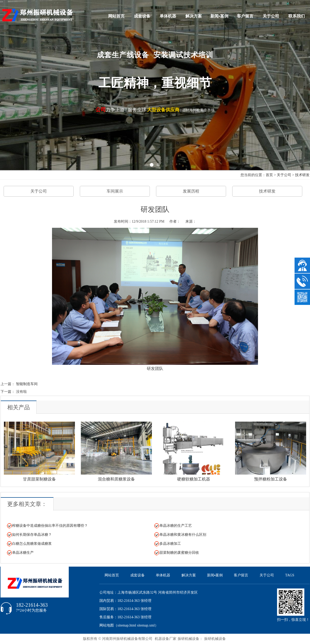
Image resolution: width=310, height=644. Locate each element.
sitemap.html (127, 625)
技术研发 (302, 175)
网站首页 (116, 16)
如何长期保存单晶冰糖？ (32, 535)
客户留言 (245, 16)
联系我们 (297, 16)
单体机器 (168, 16)
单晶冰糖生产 (23, 553)
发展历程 (191, 191)
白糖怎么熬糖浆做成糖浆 (32, 544)
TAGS (290, 575)
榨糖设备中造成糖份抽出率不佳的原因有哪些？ (50, 526)
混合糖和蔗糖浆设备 (116, 479)
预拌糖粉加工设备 (271, 479)
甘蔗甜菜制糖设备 (39, 479)
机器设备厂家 (166, 639)
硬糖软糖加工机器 (194, 479)
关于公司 (271, 16)
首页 (269, 175)
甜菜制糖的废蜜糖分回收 (179, 553)
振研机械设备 (215, 639)
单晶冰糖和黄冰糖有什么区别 (183, 535)
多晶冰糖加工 (170, 544)
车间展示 (115, 191)
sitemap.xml (146, 625)
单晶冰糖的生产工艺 (176, 526)
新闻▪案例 (219, 16)
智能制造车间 (27, 384)
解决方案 (194, 16)
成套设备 (142, 16)
